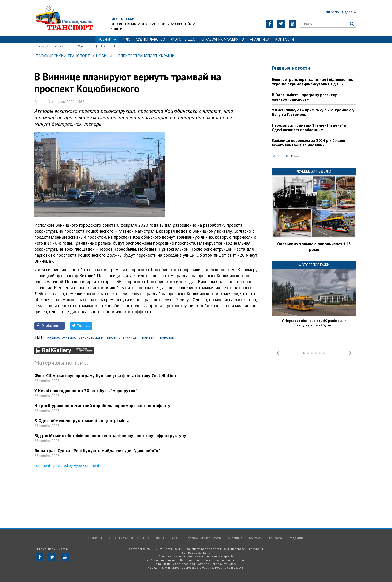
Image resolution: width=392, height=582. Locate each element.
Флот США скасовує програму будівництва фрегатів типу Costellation (105, 376)
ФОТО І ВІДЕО (183, 39)
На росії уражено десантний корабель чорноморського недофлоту (102, 406)
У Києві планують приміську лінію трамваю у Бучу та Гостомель (313, 112)
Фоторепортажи (314, 265)
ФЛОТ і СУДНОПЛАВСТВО (144, 39)
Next (350, 353)
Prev (278, 353)
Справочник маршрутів (223, 39)
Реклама (276, 538)
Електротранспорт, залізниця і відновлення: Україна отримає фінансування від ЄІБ (312, 82)
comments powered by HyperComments (68, 465)
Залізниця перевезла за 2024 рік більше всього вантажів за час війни (309, 143)
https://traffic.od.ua (64, 18)
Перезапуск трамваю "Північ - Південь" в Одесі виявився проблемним (309, 127)
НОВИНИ (107, 39)
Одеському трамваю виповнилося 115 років (314, 247)
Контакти (285, 39)
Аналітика (260, 39)
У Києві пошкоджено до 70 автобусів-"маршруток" (86, 391)
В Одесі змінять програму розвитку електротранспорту (304, 97)
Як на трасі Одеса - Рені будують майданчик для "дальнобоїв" (97, 451)
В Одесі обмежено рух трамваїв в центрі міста (82, 421)
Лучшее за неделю (314, 171)
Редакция (296, 538)
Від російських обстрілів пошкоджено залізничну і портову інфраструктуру (110, 436)
